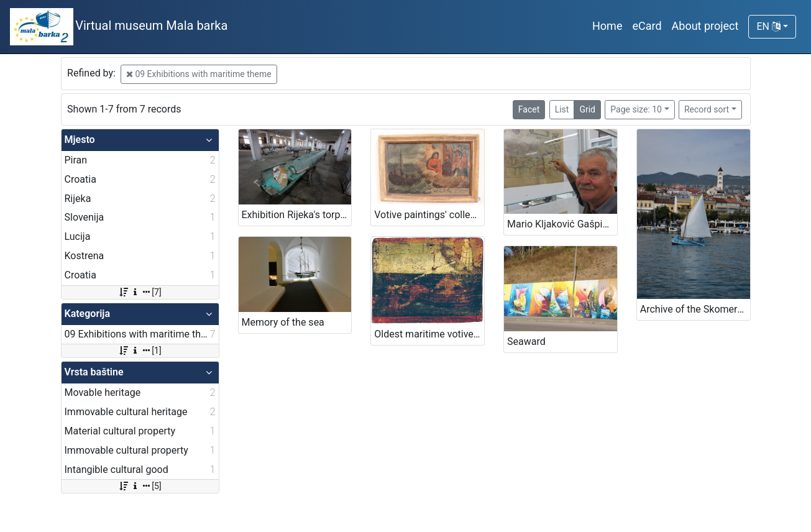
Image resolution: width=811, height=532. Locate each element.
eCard (647, 26)
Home (607, 26)
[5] (140, 486)
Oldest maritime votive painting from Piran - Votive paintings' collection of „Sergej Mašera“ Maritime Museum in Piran (429, 334)
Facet (529, 109)
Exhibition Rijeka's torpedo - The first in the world (297, 215)
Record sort (707, 109)
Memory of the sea (283, 322)
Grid (587, 109)
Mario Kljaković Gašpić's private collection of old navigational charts (562, 224)
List (562, 109)
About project (705, 26)
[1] (140, 351)
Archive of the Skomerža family (695, 309)
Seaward (526, 342)
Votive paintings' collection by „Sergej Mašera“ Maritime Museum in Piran (429, 215)
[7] (140, 292)
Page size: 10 (636, 109)
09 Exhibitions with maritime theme (199, 74)
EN (768, 26)
